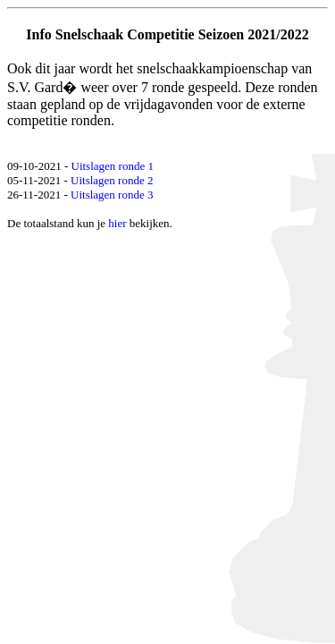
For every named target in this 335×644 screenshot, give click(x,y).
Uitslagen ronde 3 (112, 195)
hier (117, 223)
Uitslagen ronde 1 (113, 166)
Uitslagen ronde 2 (112, 180)
